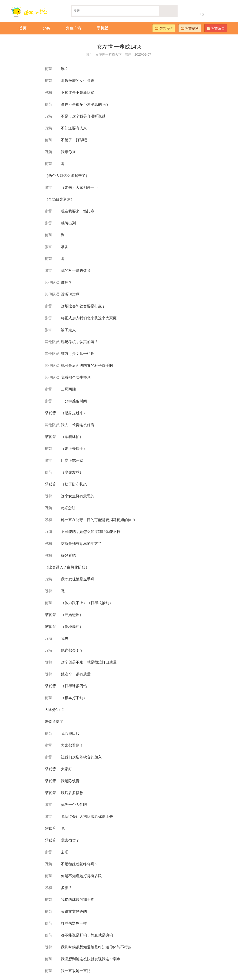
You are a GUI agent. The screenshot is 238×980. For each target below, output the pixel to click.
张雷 (48, 187)
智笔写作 (164, 28)
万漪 (48, 116)
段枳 (48, 93)
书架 (202, 15)
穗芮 (48, 69)
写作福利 (190, 28)
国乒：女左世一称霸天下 (104, 54)
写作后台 (216, 28)
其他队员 (52, 282)
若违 (128, 54)
